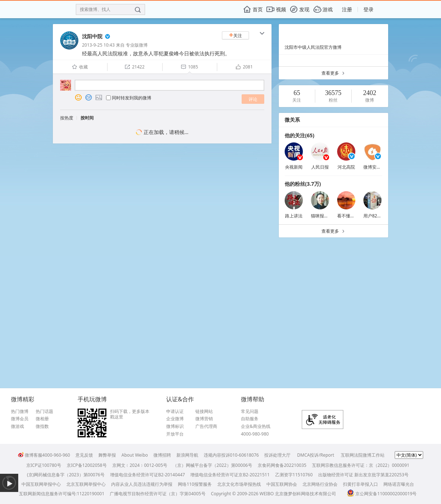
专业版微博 (137, 45)
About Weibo (135, 455)
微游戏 (17, 426)
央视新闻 (294, 167)
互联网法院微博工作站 (363, 455)
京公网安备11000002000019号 (382, 494)
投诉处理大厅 (277, 455)
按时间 (87, 118)
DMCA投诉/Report (316, 455)
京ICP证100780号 (44, 465)
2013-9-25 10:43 (98, 45)
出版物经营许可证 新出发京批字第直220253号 (363, 475)
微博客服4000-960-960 (44, 455)
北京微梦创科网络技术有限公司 (305, 494)
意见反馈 (84, 455)
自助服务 (250, 419)
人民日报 (320, 167)
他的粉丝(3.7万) (303, 184)
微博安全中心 (376, 167)
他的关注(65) (300, 135)
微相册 (42, 419)
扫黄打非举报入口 (360, 484)
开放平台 (175, 434)
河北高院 (346, 167)
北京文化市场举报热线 (239, 484)
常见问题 (250, 412)
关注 (235, 36)
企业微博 (175, 419)
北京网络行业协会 (320, 484)
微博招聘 (162, 455)
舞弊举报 (107, 455)
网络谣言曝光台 (399, 484)
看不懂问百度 (350, 216)
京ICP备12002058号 (87, 465)
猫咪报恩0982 (325, 216)
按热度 (67, 118)
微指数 (42, 426)
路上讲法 (294, 216)
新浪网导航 (187, 455)
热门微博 (20, 412)
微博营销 (204, 419)
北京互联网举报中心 (86, 484)
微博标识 (175, 426)
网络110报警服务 (195, 484)
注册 (347, 9)
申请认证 (175, 412)
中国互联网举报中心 (41, 484)
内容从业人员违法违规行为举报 (142, 484)
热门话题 (44, 412)
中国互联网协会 (282, 484)
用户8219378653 (380, 216)
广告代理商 (206, 426)
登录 (368, 9)
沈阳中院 (92, 36)
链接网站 (204, 412)
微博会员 (20, 419)
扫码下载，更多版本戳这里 (130, 414)
